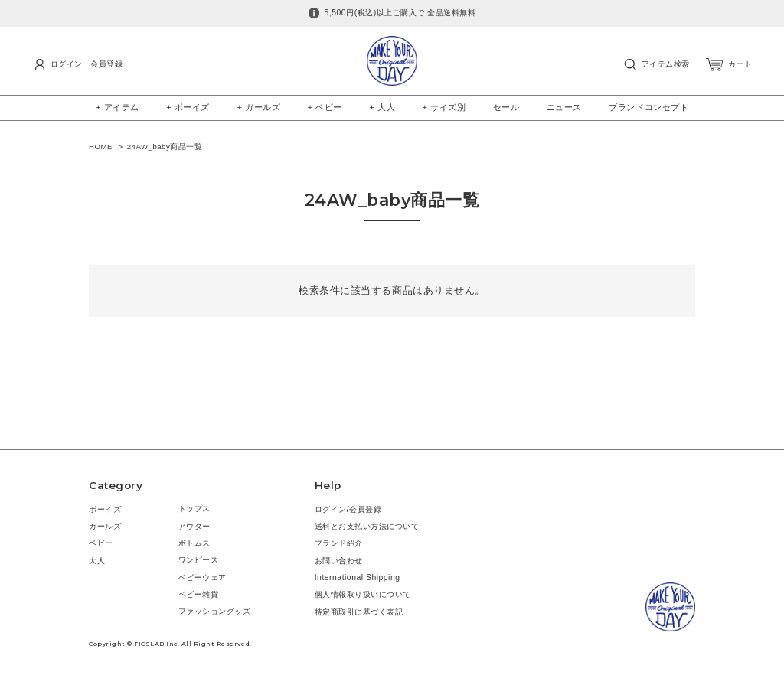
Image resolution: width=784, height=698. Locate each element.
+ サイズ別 (444, 107)
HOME (101, 147)
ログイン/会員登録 (348, 509)
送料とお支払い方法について (367, 526)
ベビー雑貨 (199, 594)
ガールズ (105, 526)
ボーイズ (105, 509)
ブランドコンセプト (648, 107)
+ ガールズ (258, 107)
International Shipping (358, 577)
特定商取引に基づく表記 (359, 612)
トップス (194, 509)
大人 (97, 561)
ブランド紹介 (339, 543)
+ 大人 (382, 107)
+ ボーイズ (188, 107)
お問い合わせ (339, 561)
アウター (194, 526)
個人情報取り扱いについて (363, 594)
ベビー (101, 543)
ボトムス (194, 543)
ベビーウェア (203, 577)
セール (506, 107)
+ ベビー (325, 107)
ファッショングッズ (215, 611)
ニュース (564, 107)
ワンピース (199, 560)
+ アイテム (118, 107)
